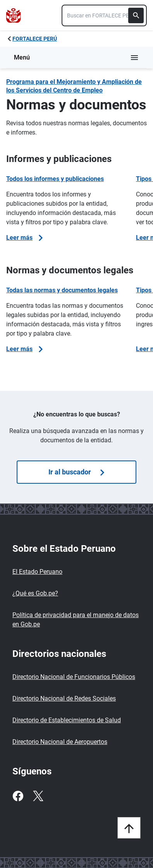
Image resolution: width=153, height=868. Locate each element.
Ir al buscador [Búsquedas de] (76, 472)
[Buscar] (136, 15)
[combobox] (104, 15)
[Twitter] (38, 796)
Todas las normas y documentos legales (62, 290)
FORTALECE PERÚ (35, 39)
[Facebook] (18, 796)
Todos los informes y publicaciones (55, 179)
